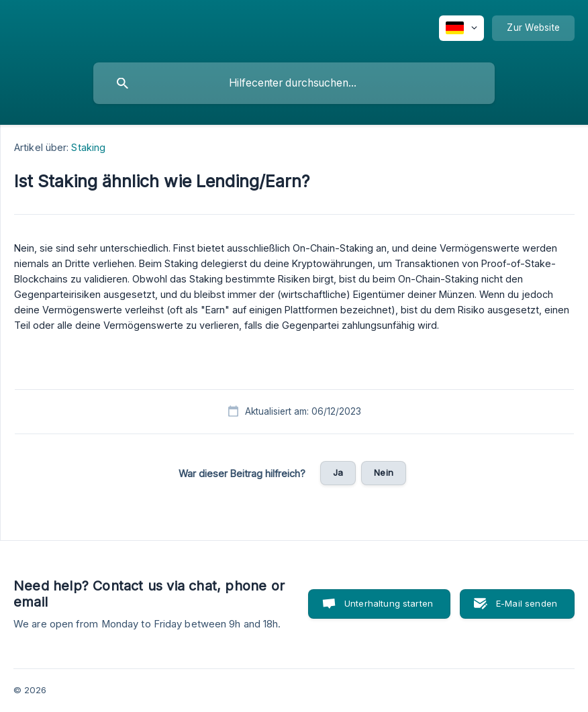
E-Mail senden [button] (527, 603)
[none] (461, 28)
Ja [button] (338, 472)
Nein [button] (384, 472)
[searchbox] (294, 83)
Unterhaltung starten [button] (389, 603)
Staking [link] (88, 147)
